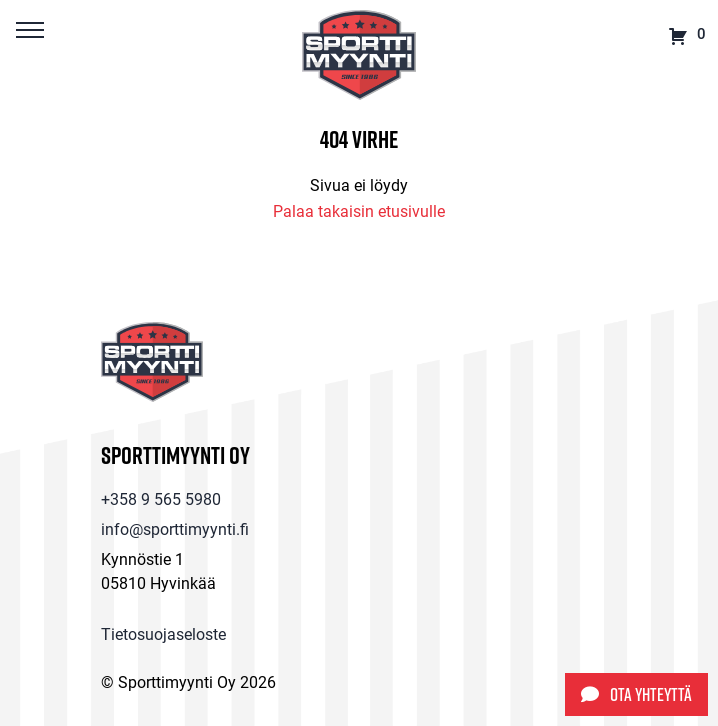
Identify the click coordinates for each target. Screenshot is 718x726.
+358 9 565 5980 (161, 498)
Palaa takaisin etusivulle (359, 210)
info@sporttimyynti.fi (175, 528)
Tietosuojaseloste (163, 633)
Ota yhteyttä (636, 694)
